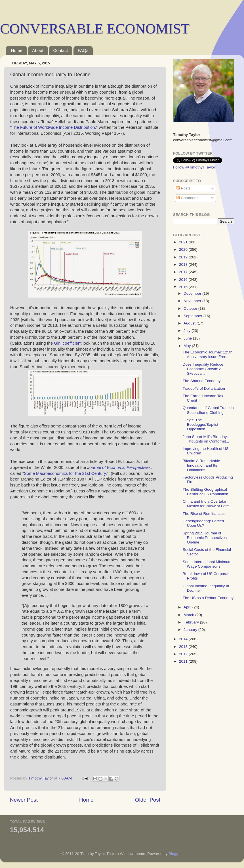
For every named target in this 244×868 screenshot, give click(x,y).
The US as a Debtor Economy (208, 598)
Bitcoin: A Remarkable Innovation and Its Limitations (201, 465)
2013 (184, 647)
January (191, 630)
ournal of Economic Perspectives (120, 467)
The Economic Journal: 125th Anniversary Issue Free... (208, 354)
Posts (184, 188)
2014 (184, 639)
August (190, 323)
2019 (184, 257)
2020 (184, 249)
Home (17, 50)
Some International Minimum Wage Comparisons (207, 564)
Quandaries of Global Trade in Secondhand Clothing (208, 410)
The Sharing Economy (202, 381)
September (193, 316)
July (188, 331)
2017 (184, 272)
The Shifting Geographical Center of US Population (206, 492)
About (38, 50)
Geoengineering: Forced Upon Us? (203, 523)
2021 (184, 242)
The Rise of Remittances (204, 514)
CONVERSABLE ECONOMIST (95, 29)
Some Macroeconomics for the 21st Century (65, 473)
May (188, 346)
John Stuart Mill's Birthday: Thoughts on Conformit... (206, 439)
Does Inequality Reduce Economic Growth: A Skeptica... (203, 369)
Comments (188, 198)
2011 (184, 661)
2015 (184, 287)
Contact (60, 50)
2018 (184, 265)
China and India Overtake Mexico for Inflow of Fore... (207, 504)
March (189, 615)
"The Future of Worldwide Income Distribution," (54, 127)
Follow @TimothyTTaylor (194, 167)
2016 (184, 280)
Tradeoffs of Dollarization (204, 388)
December (193, 293)
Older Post (148, 800)
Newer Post (24, 800)
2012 (184, 654)
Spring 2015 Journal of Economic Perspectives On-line (205, 538)
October (191, 308)
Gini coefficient (68, 343)
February (192, 622)
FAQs (83, 50)
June (188, 338)
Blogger (175, 854)
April (188, 607)
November (193, 301)
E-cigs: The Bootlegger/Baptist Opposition (200, 424)
